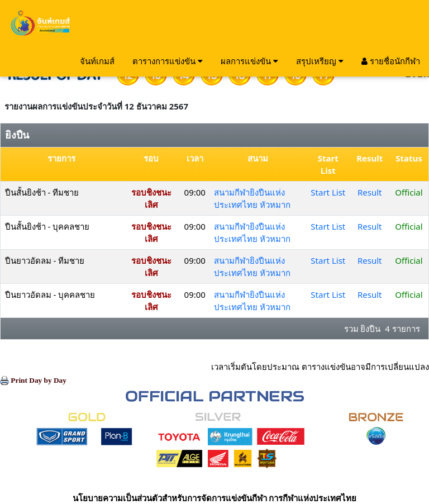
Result (370, 192)
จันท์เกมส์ (97, 61)
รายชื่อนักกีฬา (391, 61)
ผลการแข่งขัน (249, 61)
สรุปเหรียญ (320, 61)
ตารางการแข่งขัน (168, 61)
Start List (328, 192)
